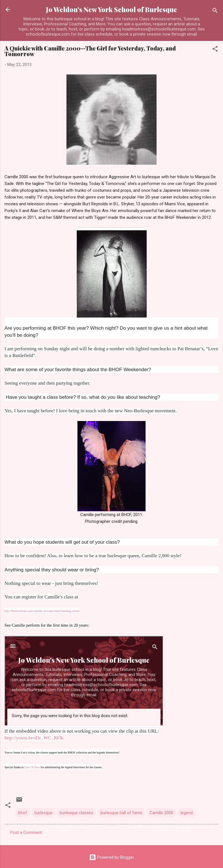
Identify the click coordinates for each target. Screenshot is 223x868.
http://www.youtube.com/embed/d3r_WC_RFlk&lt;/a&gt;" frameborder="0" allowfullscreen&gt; (84, 681)
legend (187, 813)
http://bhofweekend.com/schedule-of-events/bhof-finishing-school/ (42, 611)
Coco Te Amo (32, 767)
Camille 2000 (161, 813)
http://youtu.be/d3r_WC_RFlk (34, 738)
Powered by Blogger (112, 857)
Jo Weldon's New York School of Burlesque (111, 9)
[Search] (215, 11)
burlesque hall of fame (121, 813)
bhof (23, 813)
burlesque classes (76, 813)
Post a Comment (26, 832)
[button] (215, 50)
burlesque (43, 813)
